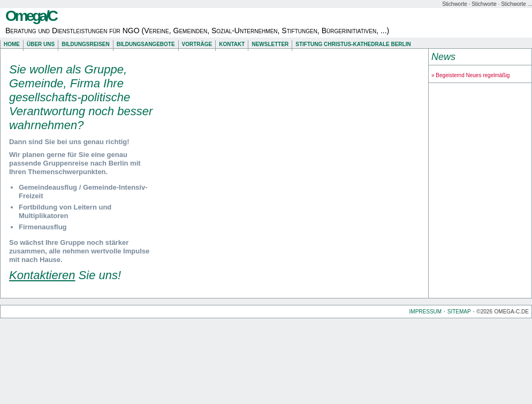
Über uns (41, 44)
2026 (487, 312)
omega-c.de (512, 312)
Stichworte (455, 4)
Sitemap (459, 312)
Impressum (426, 312)
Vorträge (197, 44)
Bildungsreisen (85, 44)
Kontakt (232, 44)
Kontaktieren (42, 275)
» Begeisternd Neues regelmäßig (470, 75)
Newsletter (270, 44)
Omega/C (31, 16)
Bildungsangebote (146, 44)
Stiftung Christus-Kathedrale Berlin (353, 44)
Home (12, 44)
